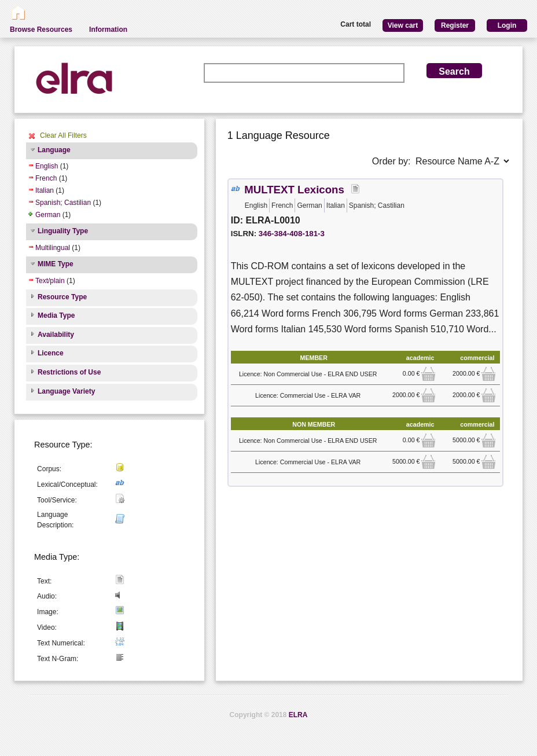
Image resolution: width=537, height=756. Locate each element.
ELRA (298, 715)
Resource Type (62, 297)
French (46, 178)
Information (108, 30)
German (48, 215)
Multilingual (53, 248)
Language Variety (66, 391)
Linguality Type (63, 231)
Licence (51, 353)
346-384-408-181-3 (292, 234)
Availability (56, 335)
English (47, 166)
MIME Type (56, 264)
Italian (45, 190)
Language (54, 150)
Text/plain (50, 281)
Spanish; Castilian (63, 203)
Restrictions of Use (69, 372)
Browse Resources (41, 30)
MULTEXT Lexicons (294, 190)
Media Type (56, 315)
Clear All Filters (63, 135)
